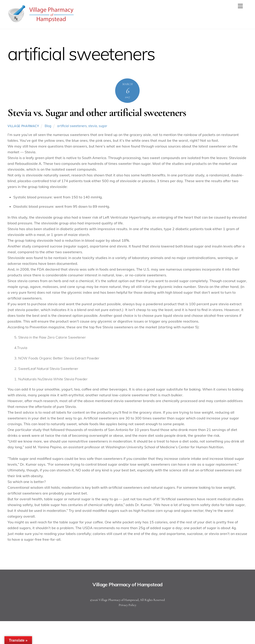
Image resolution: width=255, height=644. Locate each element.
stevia (93, 126)
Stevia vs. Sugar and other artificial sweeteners (97, 113)
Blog (48, 126)
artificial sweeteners (72, 126)
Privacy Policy (127, 605)
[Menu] (240, 6)
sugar (103, 126)
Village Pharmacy (23, 126)
